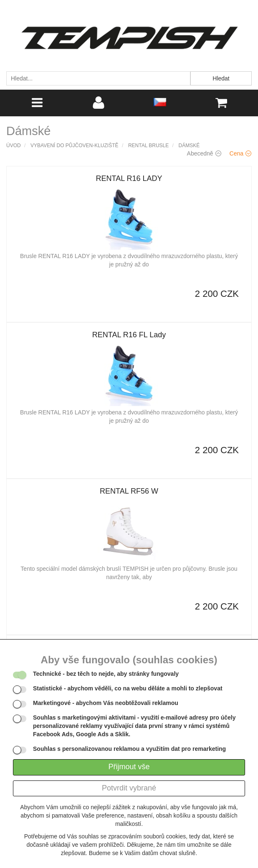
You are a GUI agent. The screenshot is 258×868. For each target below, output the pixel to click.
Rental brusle (148, 146)
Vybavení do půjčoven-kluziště (75, 146)
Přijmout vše (129, 767)
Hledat (221, 78)
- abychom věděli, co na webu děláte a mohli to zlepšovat (128, 688)
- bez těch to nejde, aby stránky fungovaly (106, 674)
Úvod (14, 146)
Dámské (189, 146)
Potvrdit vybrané (129, 788)
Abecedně (204, 153)
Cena (240, 153)
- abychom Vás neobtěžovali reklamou (106, 703)
